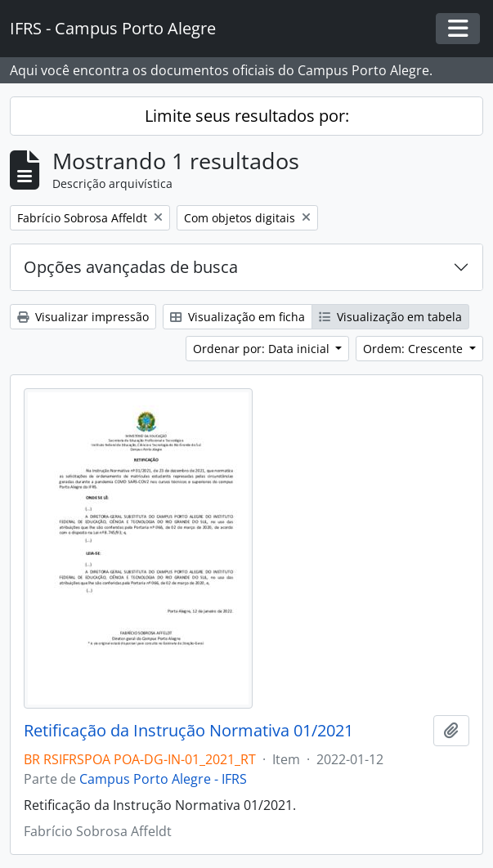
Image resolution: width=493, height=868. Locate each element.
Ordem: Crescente (415, 349)
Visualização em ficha (238, 317)
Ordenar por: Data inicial (263, 349)
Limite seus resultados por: (247, 116)
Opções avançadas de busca (131, 267)
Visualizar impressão (83, 317)
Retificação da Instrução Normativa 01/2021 (188, 731)
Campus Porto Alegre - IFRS (163, 779)
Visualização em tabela (390, 317)
